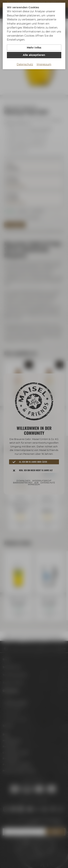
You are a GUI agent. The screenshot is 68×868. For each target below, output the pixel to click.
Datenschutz (25, 64)
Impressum (44, 64)
